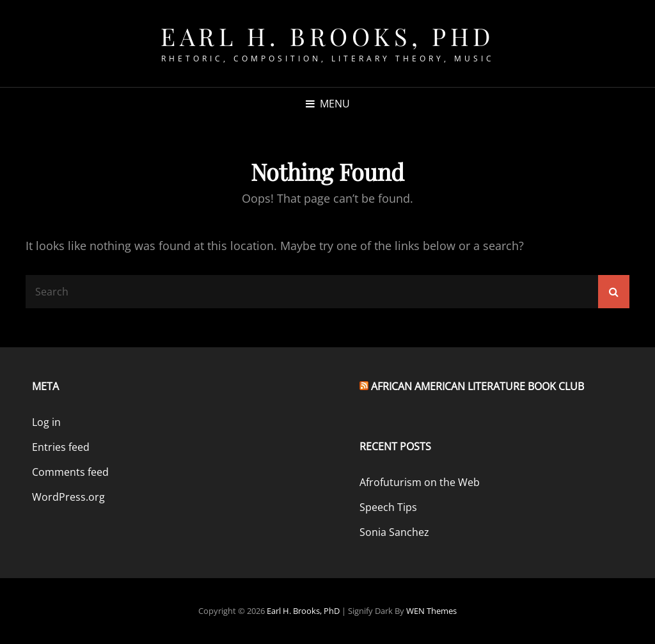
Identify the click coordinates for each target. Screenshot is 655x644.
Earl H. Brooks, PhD (327, 36)
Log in (46, 422)
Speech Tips (388, 507)
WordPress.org (68, 497)
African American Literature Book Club (477, 386)
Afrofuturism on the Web (420, 482)
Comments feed (70, 472)
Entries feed (61, 447)
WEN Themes (431, 611)
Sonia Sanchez (394, 532)
